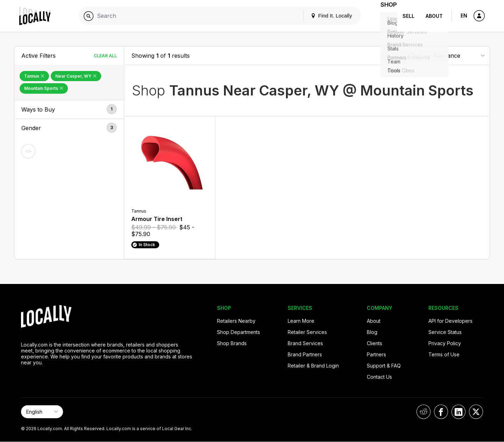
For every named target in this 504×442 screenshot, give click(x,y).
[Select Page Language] (42, 412)
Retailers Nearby (236, 321)
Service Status (445, 332)
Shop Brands (232, 343)
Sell (408, 16)
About (434, 16)
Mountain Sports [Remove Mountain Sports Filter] (44, 88)
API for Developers (450, 321)
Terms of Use (444, 354)
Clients (374, 343)
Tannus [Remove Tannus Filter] (34, 76)
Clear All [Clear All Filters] (105, 56)
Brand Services (305, 343)
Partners (376, 354)
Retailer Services (307, 332)
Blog (372, 332)
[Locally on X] (476, 412)
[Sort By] (448, 55)
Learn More (301, 321)
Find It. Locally (323, 16)
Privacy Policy (445, 343)
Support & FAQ (384, 366)
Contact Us (379, 377)
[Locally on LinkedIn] (458, 412)
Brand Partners (305, 354)
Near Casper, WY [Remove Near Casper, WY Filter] (76, 76)
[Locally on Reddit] (423, 412)
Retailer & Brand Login (313, 366)
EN (464, 16)
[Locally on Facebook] (441, 412)
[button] (69, 109)
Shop (384, 16)
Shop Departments (239, 332)
